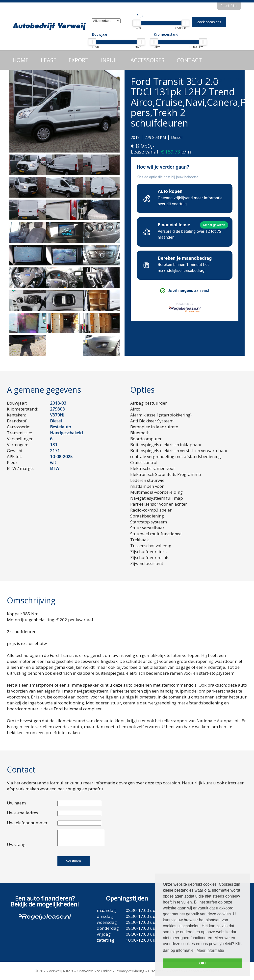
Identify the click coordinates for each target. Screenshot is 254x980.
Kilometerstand (166, 34)
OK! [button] (203, 963)
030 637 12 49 (223, 80)
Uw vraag (16, 844)
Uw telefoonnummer (27, 823)
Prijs (140, 15)
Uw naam (16, 803)
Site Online (103, 971)
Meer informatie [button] (210, 950)
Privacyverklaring (130, 971)
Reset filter (229, 6)
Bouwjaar (100, 34)
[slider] (137, 23)
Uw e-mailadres (23, 813)
